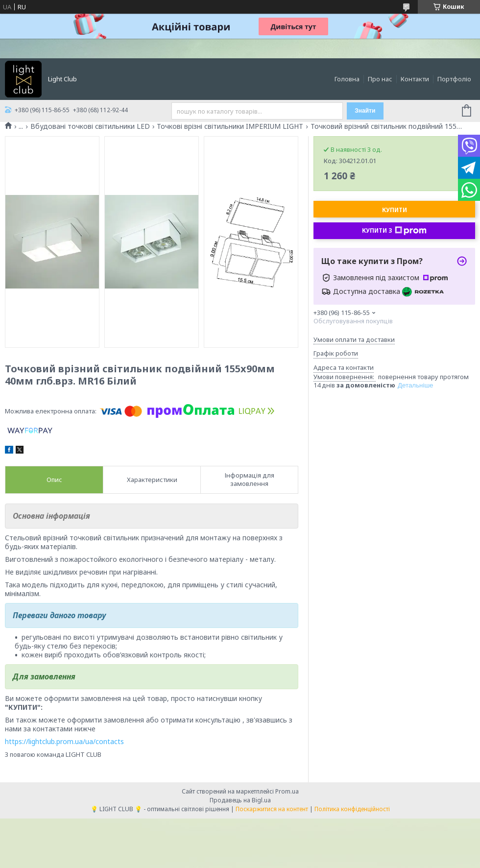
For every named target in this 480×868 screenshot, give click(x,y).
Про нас (380, 79)
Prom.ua (287, 791)
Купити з (394, 231)
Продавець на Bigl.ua (240, 800)
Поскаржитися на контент (272, 809)
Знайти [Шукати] (365, 111)
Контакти (415, 79)
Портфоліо (454, 79)
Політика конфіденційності (352, 809)
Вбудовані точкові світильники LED (90, 126)
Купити (395, 210)
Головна (347, 79)
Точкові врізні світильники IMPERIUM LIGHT (230, 126)
